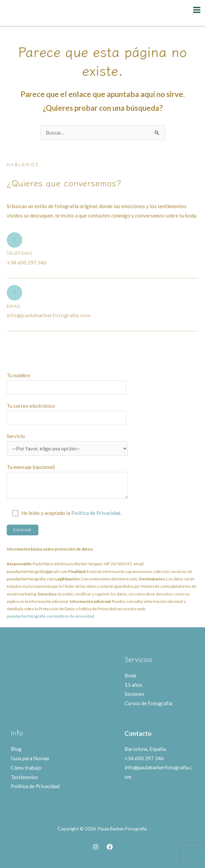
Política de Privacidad (35, 786)
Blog (16, 749)
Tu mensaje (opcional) (67, 483)
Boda (130, 675)
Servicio (67, 444)
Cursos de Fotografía (148, 703)
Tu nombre (67, 383)
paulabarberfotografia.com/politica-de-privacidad (50, 616)
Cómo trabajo (26, 768)
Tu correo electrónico (67, 414)
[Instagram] (96, 847)
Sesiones (134, 694)
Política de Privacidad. (96, 513)
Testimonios (24, 777)
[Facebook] (110, 847)
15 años (133, 685)
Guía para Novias (30, 758)
